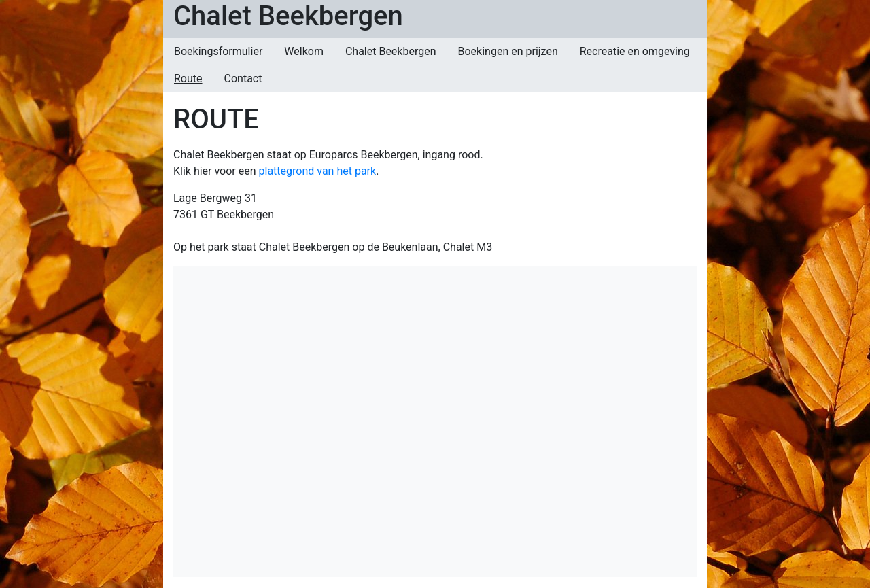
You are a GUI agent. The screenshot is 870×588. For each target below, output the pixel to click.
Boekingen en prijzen (508, 51)
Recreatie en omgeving (635, 51)
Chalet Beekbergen (288, 16)
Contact (243, 79)
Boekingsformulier (218, 51)
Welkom (304, 51)
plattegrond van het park (318, 171)
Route (188, 79)
